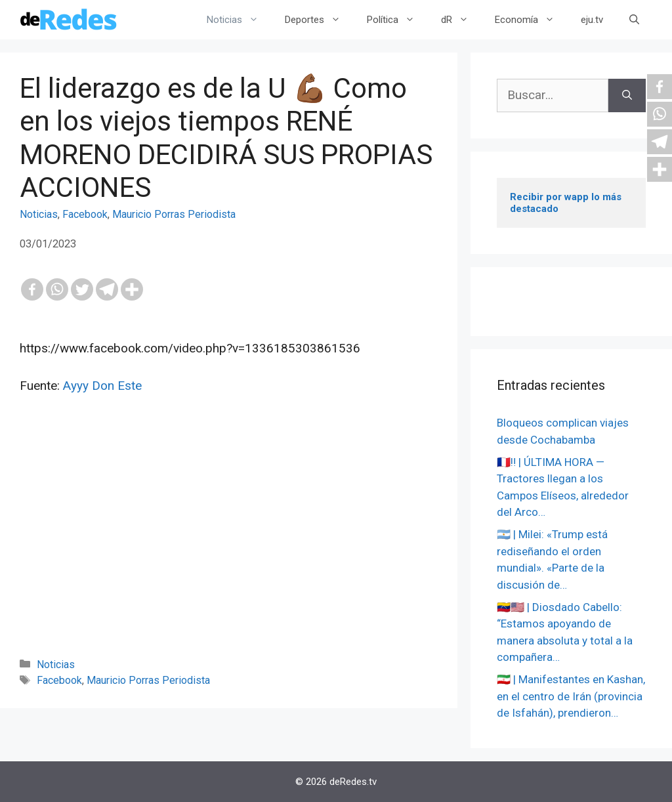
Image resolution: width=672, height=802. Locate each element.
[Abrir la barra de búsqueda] (634, 20)
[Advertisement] (229, 543)
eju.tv (592, 20)
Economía (531, 20)
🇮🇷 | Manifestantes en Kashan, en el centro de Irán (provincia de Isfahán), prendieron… (571, 696)
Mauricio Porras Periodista (174, 214)
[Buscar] (627, 95)
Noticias (239, 20)
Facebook (85, 214)
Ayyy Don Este (102, 386)
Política (397, 20)
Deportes (319, 20)
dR (461, 20)
